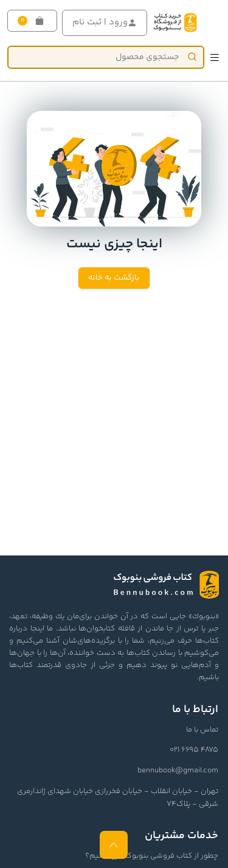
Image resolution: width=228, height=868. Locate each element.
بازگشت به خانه (114, 278)
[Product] (106, 57)
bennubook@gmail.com (178, 771)
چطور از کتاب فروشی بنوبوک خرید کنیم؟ (152, 856)
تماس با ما (202, 730)
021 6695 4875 (194, 750)
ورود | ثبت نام (105, 22)
